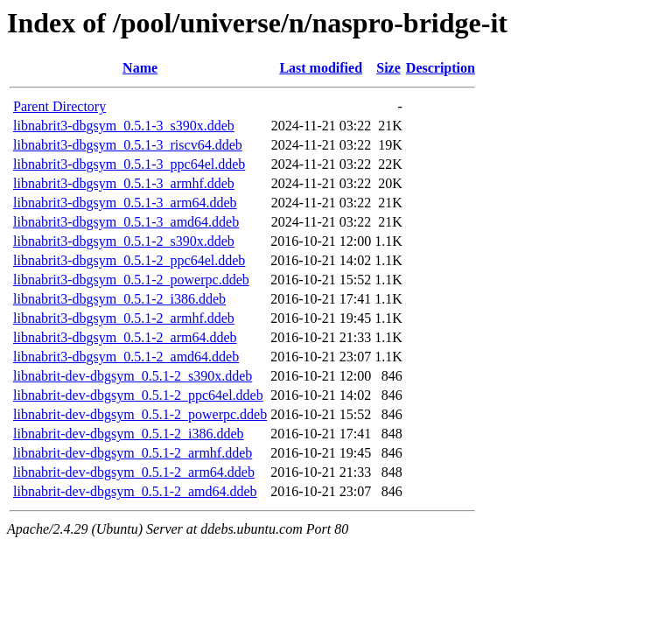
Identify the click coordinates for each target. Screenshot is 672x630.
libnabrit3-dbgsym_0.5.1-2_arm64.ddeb (125, 337)
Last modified (321, 68)
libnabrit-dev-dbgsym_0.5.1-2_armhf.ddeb (133, 453)
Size (388, 68)
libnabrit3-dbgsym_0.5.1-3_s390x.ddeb (124, 126)
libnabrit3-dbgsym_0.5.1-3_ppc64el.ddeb (129, 164)
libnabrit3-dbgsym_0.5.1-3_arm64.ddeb (125, 203)
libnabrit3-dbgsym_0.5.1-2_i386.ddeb (119, 299)
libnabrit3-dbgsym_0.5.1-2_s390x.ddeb (124, 241)
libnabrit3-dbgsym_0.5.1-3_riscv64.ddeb (128, 145)
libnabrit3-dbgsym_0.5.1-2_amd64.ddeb (126, 357)
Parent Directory (59, 106)
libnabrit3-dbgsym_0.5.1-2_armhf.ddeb (124, 318)
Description (441, 68)
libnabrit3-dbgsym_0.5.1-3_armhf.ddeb (124, 183)
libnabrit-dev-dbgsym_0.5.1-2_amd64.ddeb (135, 491)
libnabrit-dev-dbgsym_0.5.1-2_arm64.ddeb (134, 472)
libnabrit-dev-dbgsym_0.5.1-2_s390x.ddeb (133, 376)
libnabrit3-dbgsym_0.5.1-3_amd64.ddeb (126, 222)
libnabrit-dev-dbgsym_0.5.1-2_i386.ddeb (129, 434)
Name (140, 68)
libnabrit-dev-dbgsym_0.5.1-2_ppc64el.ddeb (138, 395)
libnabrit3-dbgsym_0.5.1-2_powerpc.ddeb (131, 280)
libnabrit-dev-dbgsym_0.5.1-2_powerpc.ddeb (140, 414)
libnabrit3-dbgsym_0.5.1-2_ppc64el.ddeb (129, 260)
